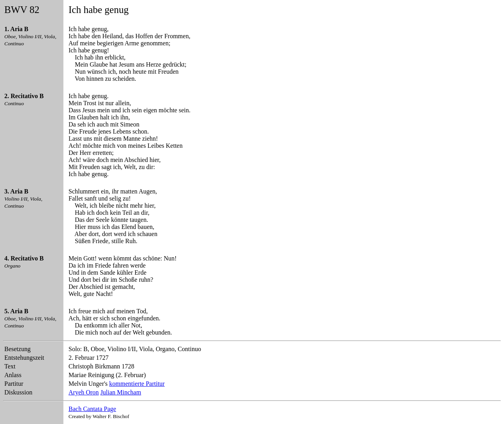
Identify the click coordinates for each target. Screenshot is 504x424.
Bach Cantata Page (92, 409)
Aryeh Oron (84, 392)
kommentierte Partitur (137, 384)
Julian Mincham (121, 392)
